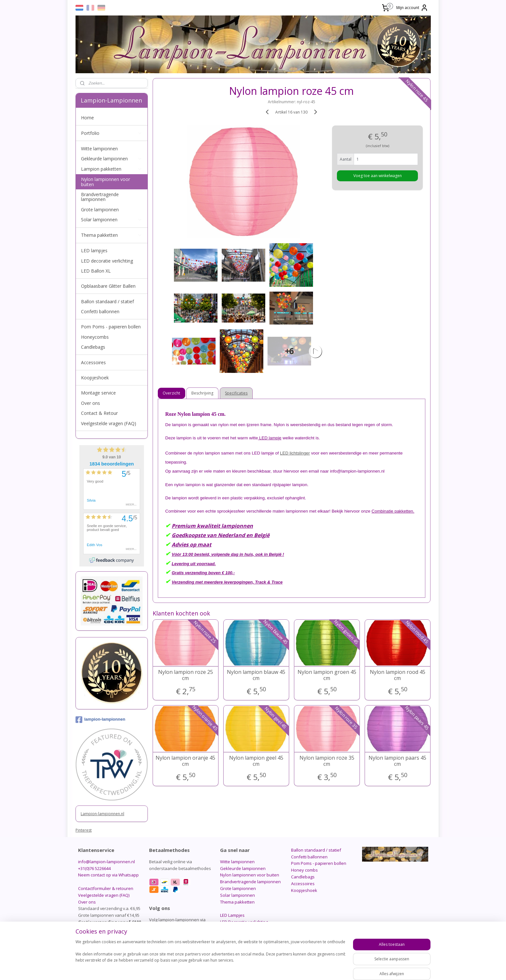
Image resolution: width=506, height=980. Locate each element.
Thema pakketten (112, 235)
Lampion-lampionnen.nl (102, 814)
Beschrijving (203, 393)
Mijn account (412, 8)
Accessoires (93, 362)
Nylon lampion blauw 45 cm (256, 675)
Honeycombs (95, 337)
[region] (210, 958)
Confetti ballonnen (100, 311)
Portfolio (112, 133)
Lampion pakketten (112, 169)
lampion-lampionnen (100, 720)
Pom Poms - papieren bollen (111, 327)
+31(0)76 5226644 (94, 868)
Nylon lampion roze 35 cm (327, 761)
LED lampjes (94, 250)
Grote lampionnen (100, 210)
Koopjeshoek (95, 378)
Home (87, 118)
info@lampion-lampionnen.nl (106, 862)
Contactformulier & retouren (106, 888)
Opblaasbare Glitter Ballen (108, 286)
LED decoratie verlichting (107, 261)
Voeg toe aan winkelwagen (378, 176)
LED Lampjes (232, 915)
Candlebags (93, 347)
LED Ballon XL (96, 271)
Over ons (91, 403)
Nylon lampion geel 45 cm (256, 761)
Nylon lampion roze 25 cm (186, 675)
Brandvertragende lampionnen (100, 197)
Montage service (98, 393)
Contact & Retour (99, 413)
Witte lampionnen (99, 149)
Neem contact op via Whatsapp (108, 875)
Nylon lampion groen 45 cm (327, 675)
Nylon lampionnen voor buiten (106, 182)
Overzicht (172, 393)
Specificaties (237, 393)
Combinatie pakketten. (393, 511)
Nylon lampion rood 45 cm (398, 675)
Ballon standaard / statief (107, 301)
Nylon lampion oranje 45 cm (185, 761)
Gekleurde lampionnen (112, 159)
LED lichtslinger (295, 453)
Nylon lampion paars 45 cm (397, 761)
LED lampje (270, 438)
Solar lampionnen (112, 220)
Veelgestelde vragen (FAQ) (109, 423)
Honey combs (304, 870)
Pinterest (84, 830)
